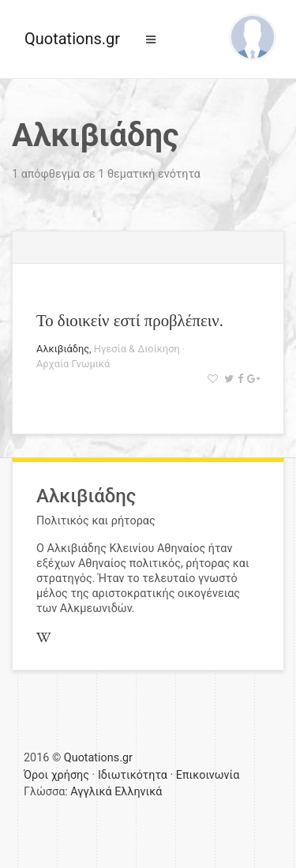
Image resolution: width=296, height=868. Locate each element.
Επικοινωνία (208, 775)
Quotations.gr (72, 39)
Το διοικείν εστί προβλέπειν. (130, 320)
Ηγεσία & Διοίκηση (137, 349)
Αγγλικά (91, 792)
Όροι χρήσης (56, 775)
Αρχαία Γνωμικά (73, 364)
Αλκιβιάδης (63, 349)
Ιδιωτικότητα (133, 775)
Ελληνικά (138, 792)
